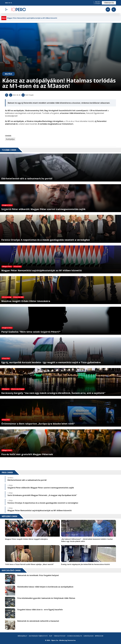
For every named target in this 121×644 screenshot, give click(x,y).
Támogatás (109, 3)
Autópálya (10, 139)
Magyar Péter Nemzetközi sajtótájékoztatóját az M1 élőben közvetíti (32, 18)
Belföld (8, 74)
